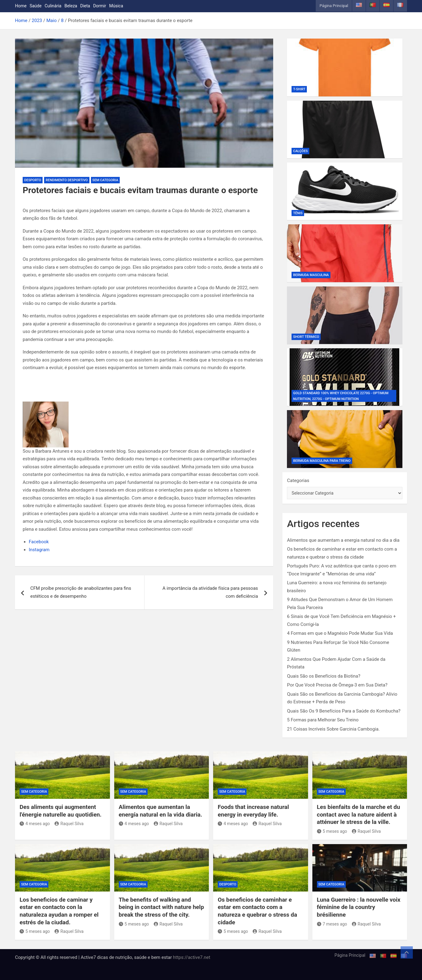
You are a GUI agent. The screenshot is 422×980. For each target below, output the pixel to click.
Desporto (33, 180)
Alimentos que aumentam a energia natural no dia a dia (343, 540)
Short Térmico (306, 337)
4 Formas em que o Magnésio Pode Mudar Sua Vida (340, 633)
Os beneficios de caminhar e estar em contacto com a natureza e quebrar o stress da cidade (257, 911)
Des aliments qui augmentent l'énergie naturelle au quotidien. (61, 811)
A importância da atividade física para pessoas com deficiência (210, 592)
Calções (300, 151)
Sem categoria (105, 180)
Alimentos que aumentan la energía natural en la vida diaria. (161, 811)
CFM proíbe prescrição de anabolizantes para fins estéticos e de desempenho (81, 592)
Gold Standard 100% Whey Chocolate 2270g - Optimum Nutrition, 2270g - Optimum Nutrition (341, 396)
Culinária (53, 6)
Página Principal (334, 6)
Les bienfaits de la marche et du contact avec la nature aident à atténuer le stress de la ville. (359, 814)
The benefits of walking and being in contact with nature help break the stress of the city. (162, 907)
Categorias (298, 481)
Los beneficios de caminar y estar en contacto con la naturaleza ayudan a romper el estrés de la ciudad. (59, 911)
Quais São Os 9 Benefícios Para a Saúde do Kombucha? (344, 711)
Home (21, 6)
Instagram (39, 550)
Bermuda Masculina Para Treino (322, 461)
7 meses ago (332, 924)
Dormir (100, 6)
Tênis (298, 213)
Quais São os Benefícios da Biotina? (324, 676)
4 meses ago (35, 824)
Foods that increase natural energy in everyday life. (253, 811)
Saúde (36, 6)
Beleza (71, 6)
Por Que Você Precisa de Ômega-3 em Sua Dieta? (337, 685)
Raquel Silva (69, 824)
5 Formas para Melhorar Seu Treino (323, 720)
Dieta (85, 6)
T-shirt (299, 89)
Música (116, 6)
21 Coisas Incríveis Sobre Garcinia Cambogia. (333, 729)
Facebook (39, 542)
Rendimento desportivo (67, 180)
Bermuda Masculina (311, 275)
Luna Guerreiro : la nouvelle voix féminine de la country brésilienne (359, 907)
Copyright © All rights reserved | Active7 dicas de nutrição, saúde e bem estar (94, 957)
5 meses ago (332, 831)
